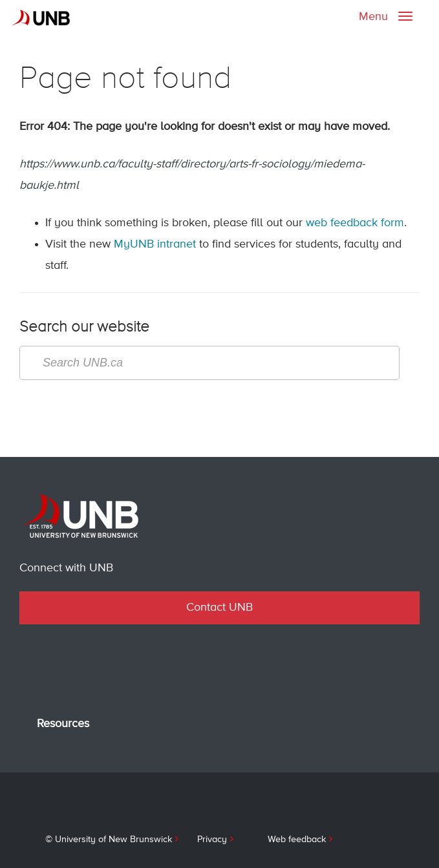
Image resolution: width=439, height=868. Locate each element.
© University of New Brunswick (109, 840)
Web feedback (297, 840)
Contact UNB (219, 608)
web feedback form (355, 223)
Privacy (212, 840)
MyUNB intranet (155, 244)
